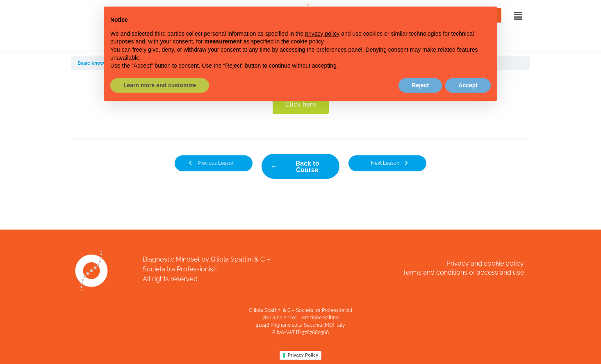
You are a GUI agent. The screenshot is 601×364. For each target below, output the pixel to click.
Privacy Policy (303, 355)
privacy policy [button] (322, 34)
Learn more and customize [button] (160, 85)
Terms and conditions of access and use (463, 272)
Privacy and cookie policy (485, 263)
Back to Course (307, 167)
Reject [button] (420, 85)
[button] (517, 16)
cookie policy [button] (307, 41)
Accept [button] (468, 85)
